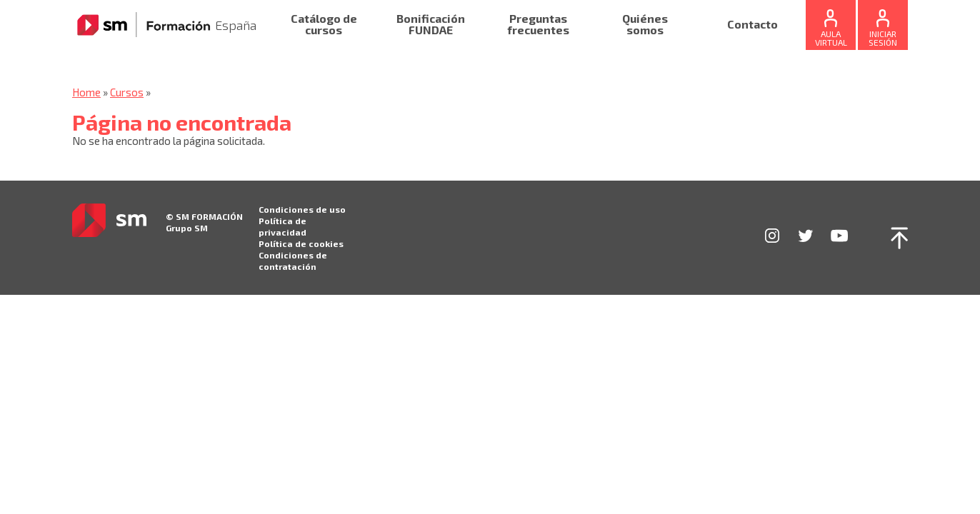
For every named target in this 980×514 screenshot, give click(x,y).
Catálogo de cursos (324, 25)
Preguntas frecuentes (538, 25)
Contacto (752, 25)
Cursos (127, 92)
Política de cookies (301, 243)
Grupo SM (187, 228)
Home (86, 92)
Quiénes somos (645, 25)
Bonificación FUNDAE (431, 25)
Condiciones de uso (302, 209)
